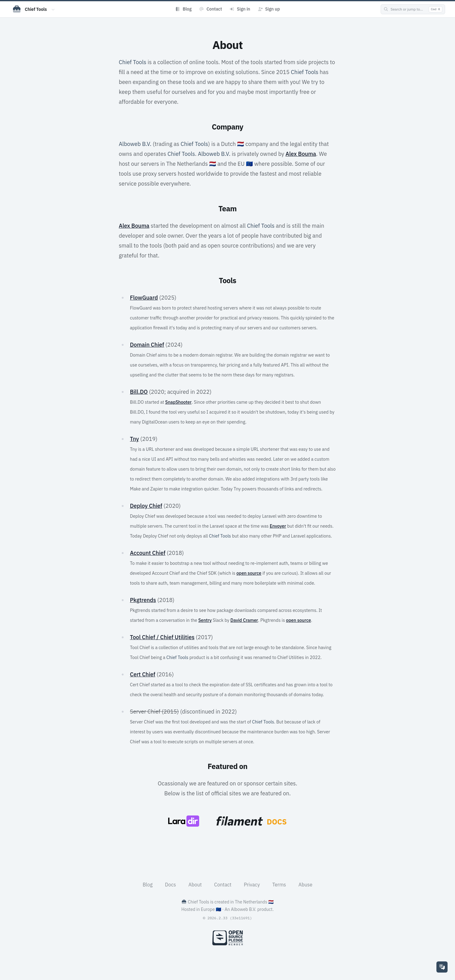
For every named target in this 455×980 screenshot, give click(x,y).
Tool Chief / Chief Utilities (162, 637)
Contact (223, 885)
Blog (147, 885)
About (195, 885)
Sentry (205, 620)
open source (249, 573)
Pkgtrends (143, 600)
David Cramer (244, 620)
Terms (279, 885)
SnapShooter (178, 402)
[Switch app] (53, 9)
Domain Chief (147, 345)
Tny (134, 439)
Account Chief (148, 553)
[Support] (442, 967)
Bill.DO (139, 392)
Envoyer (278, 526)
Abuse (305, 885)
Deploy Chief (146, 506)
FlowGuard (144, 298)
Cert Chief (142, 674)
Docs (171, 885)
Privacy (252, 885)
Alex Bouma (301, 154)
